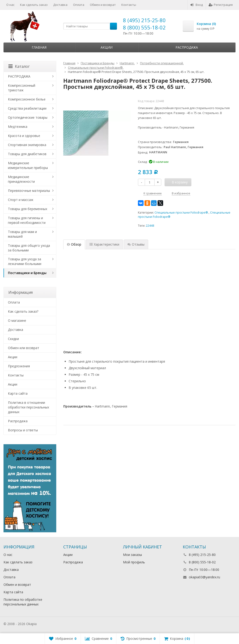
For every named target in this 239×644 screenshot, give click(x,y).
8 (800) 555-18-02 (144, 27)
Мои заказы (132, 555)
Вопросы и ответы (23, 430)
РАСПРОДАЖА (19, 76)
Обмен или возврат (24, 348)
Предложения (19, 366)
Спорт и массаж (21, 200)
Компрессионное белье (27, 99)
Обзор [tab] (74, 244)
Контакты (129, 5)
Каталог (19, 66)
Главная (39, 47)
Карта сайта (18, 393)
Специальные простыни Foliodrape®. (182, 213)
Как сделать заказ (34, 5)
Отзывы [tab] (136, 244)
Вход (197, 5)
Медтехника (18, 127)
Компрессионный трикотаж (22, 88)
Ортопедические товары (28, 117)
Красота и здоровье (24, 136)
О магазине (17, 320)
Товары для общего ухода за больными (29, 248)
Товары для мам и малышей (22, 234)
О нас (10, 5)
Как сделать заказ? (23, 311)
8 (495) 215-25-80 (144, 20)
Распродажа (187, 47)
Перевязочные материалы (29, 191)
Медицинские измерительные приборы (28, 165)
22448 (150, 226)
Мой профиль (134, 562)
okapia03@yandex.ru (204, 577)
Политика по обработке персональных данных (23, 602)
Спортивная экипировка (27, 145)
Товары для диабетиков (27, 154)
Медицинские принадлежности (21, 179)
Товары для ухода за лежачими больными (25, 261)
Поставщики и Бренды (27, 273)
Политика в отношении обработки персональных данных (28, 407)
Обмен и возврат (103, 5)
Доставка (60, 5)
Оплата (79, 5)
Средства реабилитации (27, 108)
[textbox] (90, 26)
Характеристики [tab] (104, 244)
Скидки (13, 339)
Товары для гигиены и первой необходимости (27, 220)
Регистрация (221, 5)
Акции (107, 47)
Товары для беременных (28, 209)
